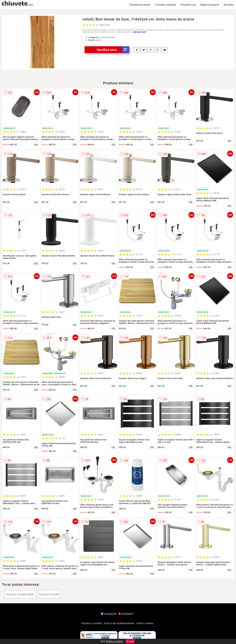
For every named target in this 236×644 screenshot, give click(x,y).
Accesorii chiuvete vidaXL (20, 594)
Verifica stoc (113, 50)
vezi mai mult (139, 32)
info (36, 144)
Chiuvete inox (188, 5)
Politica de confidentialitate (119, 623)
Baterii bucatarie (210, 5)
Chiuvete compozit (165, 5)
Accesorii (229, 5)
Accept (130, 641)
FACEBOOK (109, 614)
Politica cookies (145, 623)
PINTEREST (126, 614)
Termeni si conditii (91, 623)
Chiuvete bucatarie (140, 5)
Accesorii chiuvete (49, 594)
